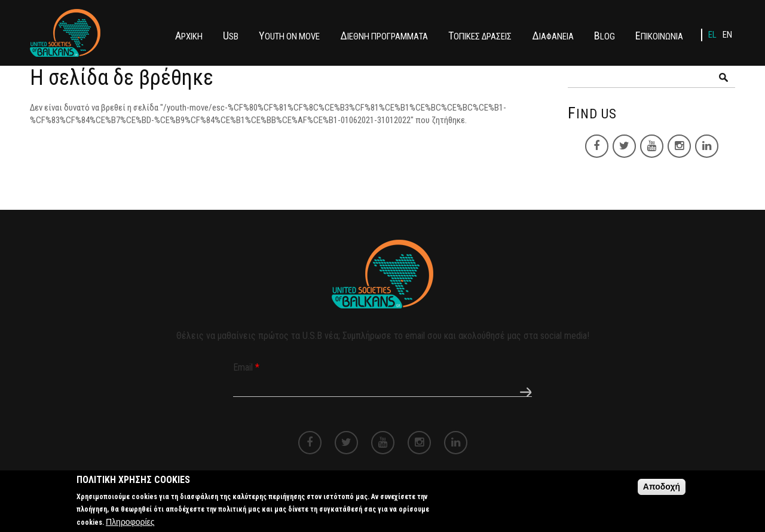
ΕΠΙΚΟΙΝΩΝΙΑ (659, 36)
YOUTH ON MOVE (289, 36)
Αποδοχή (662, 489)
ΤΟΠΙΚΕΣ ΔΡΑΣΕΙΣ (480, 36)
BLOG (605, 36)
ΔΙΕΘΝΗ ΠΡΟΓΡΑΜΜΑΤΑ (384, 36)
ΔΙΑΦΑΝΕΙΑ (553, 36)
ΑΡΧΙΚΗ (189, 36)
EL (712, 35)
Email (246, 367)
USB (231, 36)
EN (727, 35)
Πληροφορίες (130, 524)
